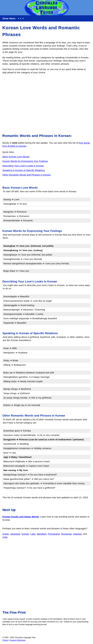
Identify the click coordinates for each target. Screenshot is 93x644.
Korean (25, 534)
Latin (33, 534)
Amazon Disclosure (18, 640)
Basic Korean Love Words (16, 157)
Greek (6, 534)
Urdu (5, 537)
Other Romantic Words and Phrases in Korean (27, 175)
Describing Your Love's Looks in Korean (23, 166)
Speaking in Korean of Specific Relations (24, 170)
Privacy (5, 640)
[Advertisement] (46, 103)
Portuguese (54, 534)
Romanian (67, 534)
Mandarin (42, 534)
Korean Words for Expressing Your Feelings (25, 161)
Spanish (77, 534)
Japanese (15, 534)
